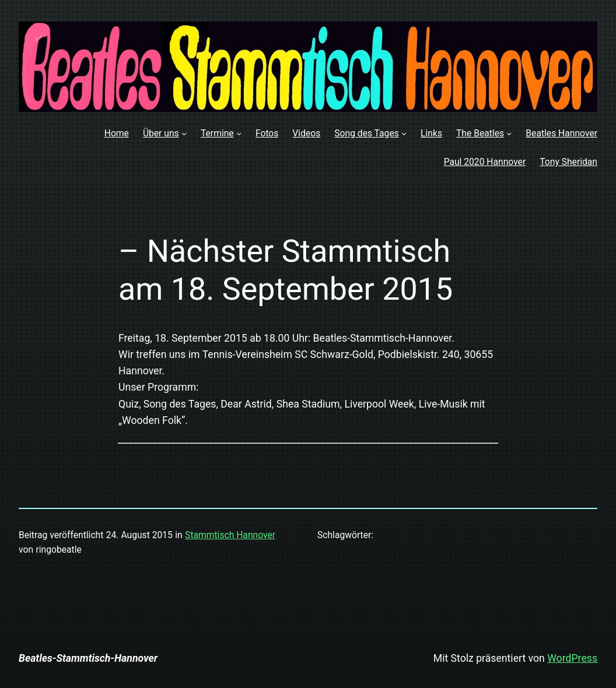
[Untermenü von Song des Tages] (404, 133)
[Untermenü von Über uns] (184, 133)
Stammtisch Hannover (230, 535)
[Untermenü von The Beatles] (509, 133)
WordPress (572, 658)
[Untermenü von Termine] (239, 133)
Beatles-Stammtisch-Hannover (88, 658)
